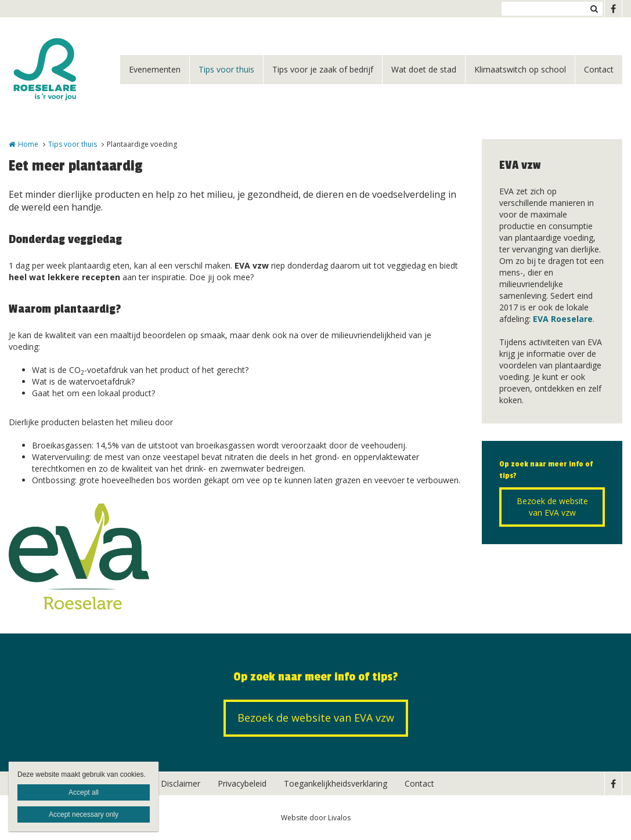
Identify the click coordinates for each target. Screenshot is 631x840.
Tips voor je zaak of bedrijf (323, 69)
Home (28, 144)
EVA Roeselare (563, 319)
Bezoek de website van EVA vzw (552, 507)
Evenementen (155, 69)
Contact (599, 69)
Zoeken (594, 9)
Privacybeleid (242, 783)
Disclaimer (181, 783)
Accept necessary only (84, 814)
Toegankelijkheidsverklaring (336, 783)
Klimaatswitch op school (520, 69)
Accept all (84, 792)
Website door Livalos (316, 818)
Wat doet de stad (424, 69)
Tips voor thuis (226, 69)
